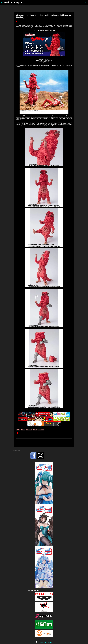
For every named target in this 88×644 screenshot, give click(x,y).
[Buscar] (86, 2)
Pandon (23, 430)
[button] (17, 22)
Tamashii (35, 430)
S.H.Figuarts (29, 430)
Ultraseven (41, 430)
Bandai (18, 430)
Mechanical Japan (13, 2)
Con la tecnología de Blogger (44, 642)
